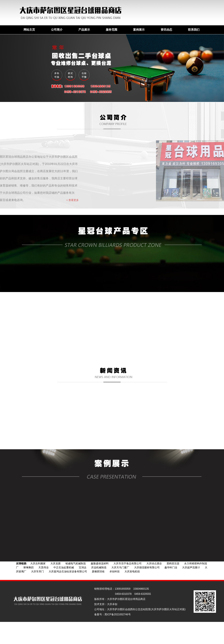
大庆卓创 (112, 604)
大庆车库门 (37, 571)
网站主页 (29, 30)
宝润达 (83, 567)
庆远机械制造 (99, 567)
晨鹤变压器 (173, 563)
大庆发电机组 (132, 571)
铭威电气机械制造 (76, 563)
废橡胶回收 (98, 571)
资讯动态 (166, 30)
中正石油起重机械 (64, 567)
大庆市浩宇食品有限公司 (128, 563)
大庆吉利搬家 (38, 563)
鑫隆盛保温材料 (100, 563)
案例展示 (139, 30)
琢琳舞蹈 (28, 567)
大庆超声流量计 (191, 567)
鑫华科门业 (171, 567)
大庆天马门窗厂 (120, 567)
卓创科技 (115, 571)
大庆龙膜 (56, 563)
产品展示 (84, 30)
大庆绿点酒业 (154, 563)
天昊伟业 (44, 567)
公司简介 (57, 30)
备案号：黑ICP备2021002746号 (112, 614)
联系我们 (194, 30)
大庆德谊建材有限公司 (147, 567)
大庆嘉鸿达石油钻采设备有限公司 (68, 571)
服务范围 (112, 30)
